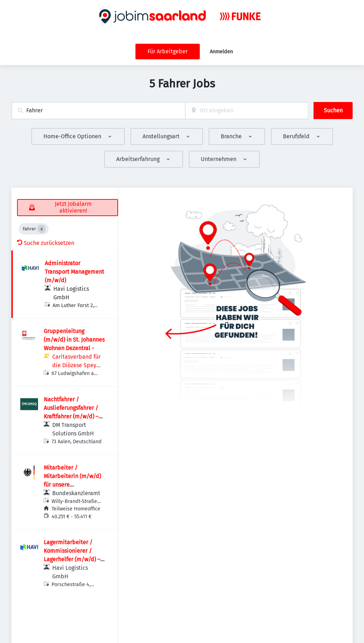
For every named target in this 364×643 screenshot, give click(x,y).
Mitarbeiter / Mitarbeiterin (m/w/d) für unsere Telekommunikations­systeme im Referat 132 (73, 485)
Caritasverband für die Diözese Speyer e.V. (77, 365)
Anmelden (221, 52)
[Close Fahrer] (42, 229)
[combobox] (98, 111)
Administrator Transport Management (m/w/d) (74, 272)
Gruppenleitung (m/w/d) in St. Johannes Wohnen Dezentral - (74, 340)
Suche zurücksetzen (46, 243)
